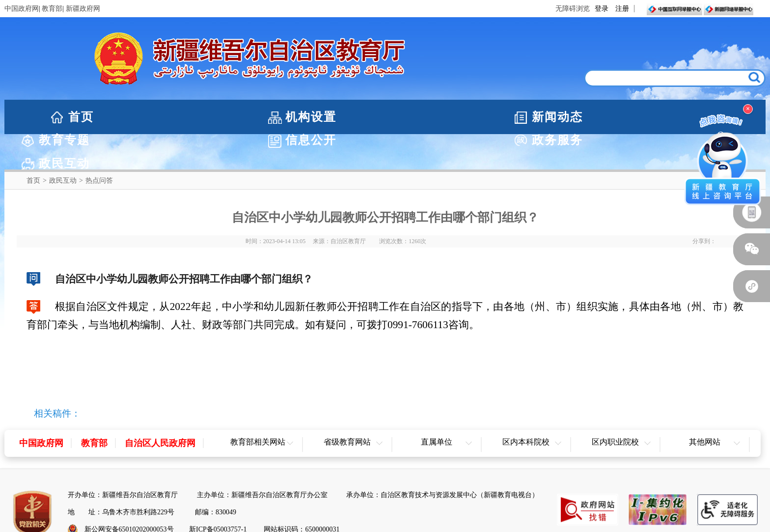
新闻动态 (282, 117)
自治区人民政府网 (160, 408)
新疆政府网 (83, 9)
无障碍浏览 (573, 9)
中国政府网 (22, 9)
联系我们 (430, 511)
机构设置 (173, 117)
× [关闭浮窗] (748, 109)
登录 (602, 9)
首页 (81, 117)
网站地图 (385, 511)
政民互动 (63, 145)
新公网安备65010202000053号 (129, 494)
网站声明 (340, 511)
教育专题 (390, 117)
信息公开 (499, 117)
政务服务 (608, 117)
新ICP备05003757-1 (218, 494)
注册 (622, 9)
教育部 (52, 9)
